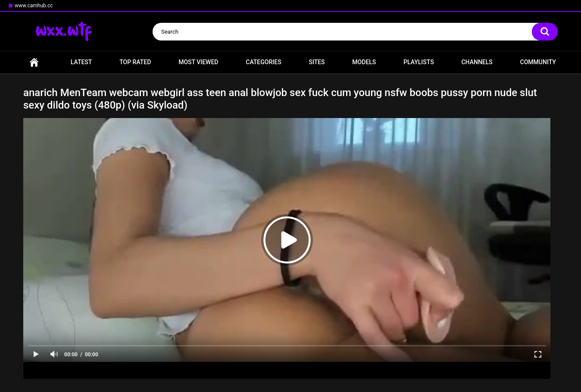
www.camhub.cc (34, 6)
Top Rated (135, 62)
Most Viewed (198, 62)
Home (34, 62)
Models (364, 62)
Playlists (419, 62)
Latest (81, 62)
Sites (317, 62)
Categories (263, 62)
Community (538, 62)
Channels (477, 62)
